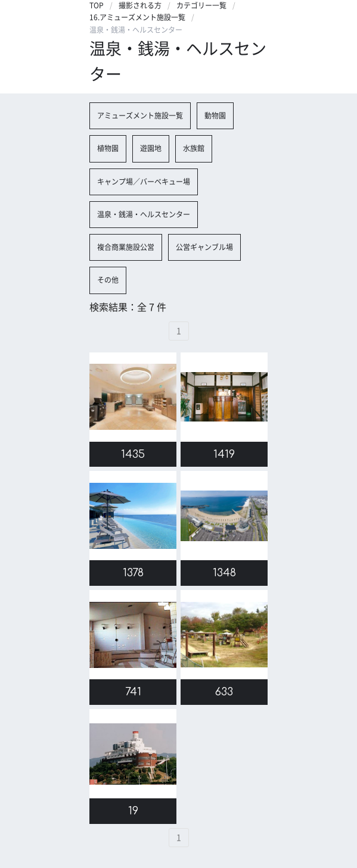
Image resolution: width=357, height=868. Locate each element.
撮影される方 (140, 5)
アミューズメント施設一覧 (140, 115)
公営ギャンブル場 (204, 247)
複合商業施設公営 (126, 247)
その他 (108, 280)
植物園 (108, 148)
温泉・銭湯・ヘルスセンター (144, 214)
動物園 (215, 115)
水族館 (194, 148)
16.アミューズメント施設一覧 (137, 17)
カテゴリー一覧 (201, 5)
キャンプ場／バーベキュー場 (144, 182)
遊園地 (151, 148)
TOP (97, 5)
